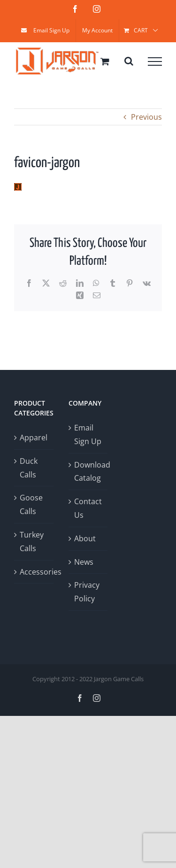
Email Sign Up (88, 434)
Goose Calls (31, 504)
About (85, 538)
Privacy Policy (87, 592)
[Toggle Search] (129, 61)
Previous (146, 117)
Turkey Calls (32, 542)
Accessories (34, 572)
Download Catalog (89, 472)
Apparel (34, 438)
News (84, 562)
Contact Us (88, 508)
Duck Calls (29, 468)
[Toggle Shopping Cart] (105, 61)
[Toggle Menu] (155, 61)
